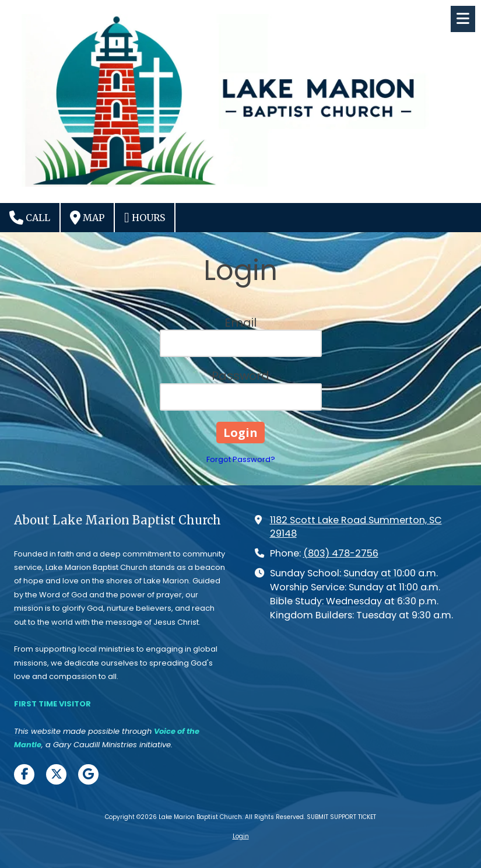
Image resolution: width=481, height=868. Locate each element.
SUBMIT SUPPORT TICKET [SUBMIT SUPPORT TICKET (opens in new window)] (341, 817)
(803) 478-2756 (341, 553)
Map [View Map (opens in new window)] (87, 218)
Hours (145, 218)
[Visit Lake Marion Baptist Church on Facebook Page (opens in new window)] (24, 774)
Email (240, 323)
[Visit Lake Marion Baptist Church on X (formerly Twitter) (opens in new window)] (56, 774)
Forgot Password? (241, 459)
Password (240, 376)
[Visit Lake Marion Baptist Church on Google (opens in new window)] (88, 774)
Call (30, 218)
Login (241, 836)
